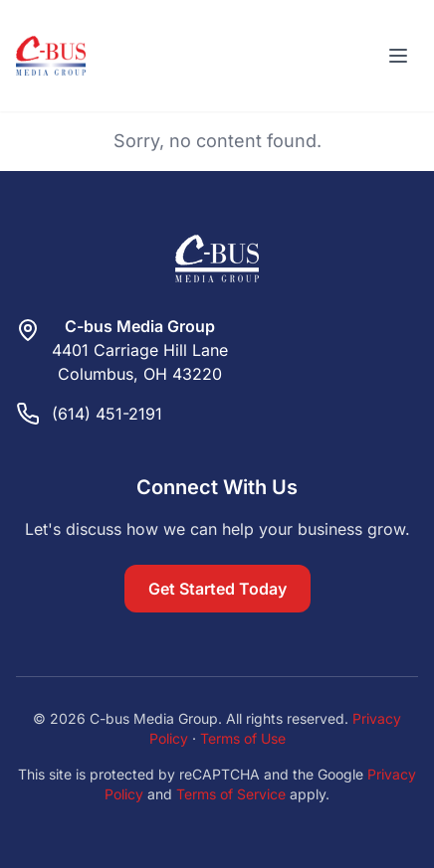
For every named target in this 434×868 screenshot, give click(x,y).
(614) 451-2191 (107, 414)
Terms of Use (243, 738)
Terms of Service (231, 794)
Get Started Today (217, 589)
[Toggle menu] (398, 56)
